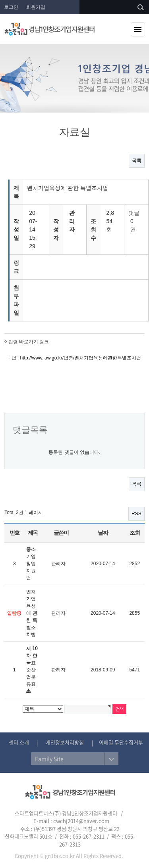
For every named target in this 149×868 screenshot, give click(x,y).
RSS (136, 514)
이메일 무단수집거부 (121, 742)
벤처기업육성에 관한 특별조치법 (32, 613)
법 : (16, 358)
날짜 (103, 533)
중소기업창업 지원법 (31, 564)
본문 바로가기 (0, 0)
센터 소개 (19, 742)
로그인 (11, 7)
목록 (137, 161)
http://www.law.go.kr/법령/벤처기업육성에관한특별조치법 (81, 358)
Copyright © (29, 856)
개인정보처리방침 (65, 742)
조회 (134, 533)
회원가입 (36, 7)
